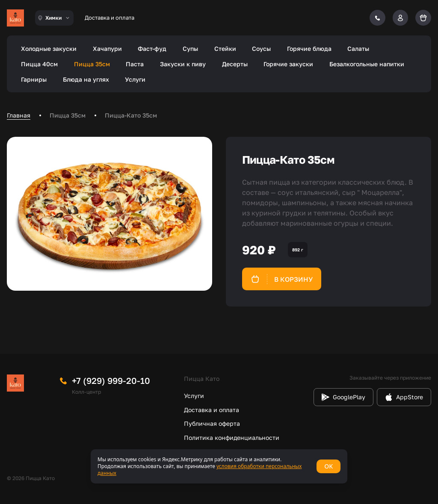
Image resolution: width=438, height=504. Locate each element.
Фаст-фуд (152, 49)
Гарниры (34, 79)
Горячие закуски (288, 64)
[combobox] (54, 18)
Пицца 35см (92, 64)
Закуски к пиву (183, 64)
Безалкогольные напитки (367, 64)
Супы (190, 49)
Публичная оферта (212, 423)
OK (328, 466)
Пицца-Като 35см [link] (131, 115)
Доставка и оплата (109, 18)
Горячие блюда (309, 49)
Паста (135, 64)
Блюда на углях (86, 79)
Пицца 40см (39, 64)
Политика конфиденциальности (232, 438)
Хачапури (107, 49)
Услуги (135, 79)
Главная (19, 115)
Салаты (358, 49)
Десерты (235, 64)
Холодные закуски (49, 49)
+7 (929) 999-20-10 (111, 380)
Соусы (261, 49)
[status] (219, 466)
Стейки (225, 49)
